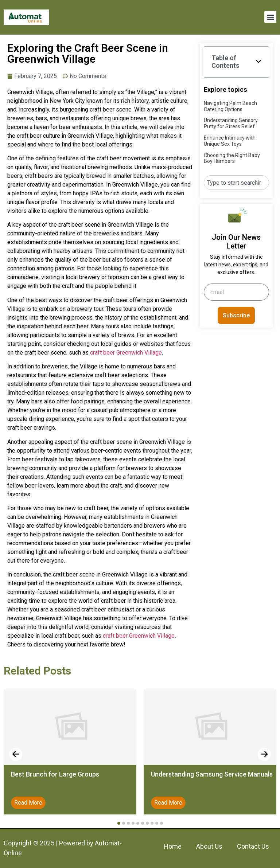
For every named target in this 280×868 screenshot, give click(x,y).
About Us (209, 846)
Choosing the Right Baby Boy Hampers (232, 158)
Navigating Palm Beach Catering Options (230, 106)
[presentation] (16, 754)
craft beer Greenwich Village (126, 353)
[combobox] (236, 183)
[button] (270, 17)
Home (173, 846)
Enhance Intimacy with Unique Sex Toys (230, 141)
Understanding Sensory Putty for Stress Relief (231, 123)
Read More (28, 803)
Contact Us (253, 846)
